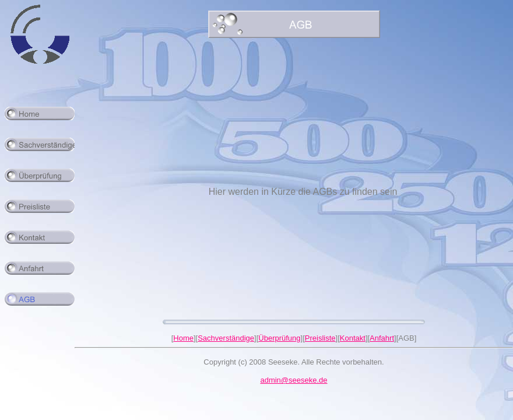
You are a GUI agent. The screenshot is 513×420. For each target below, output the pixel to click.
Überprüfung (279, 338)
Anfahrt (382, 338)
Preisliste (320, 338)
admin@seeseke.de (294, 380)
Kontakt (353, 338)
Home (183, 338)
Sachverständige (226, 338)
